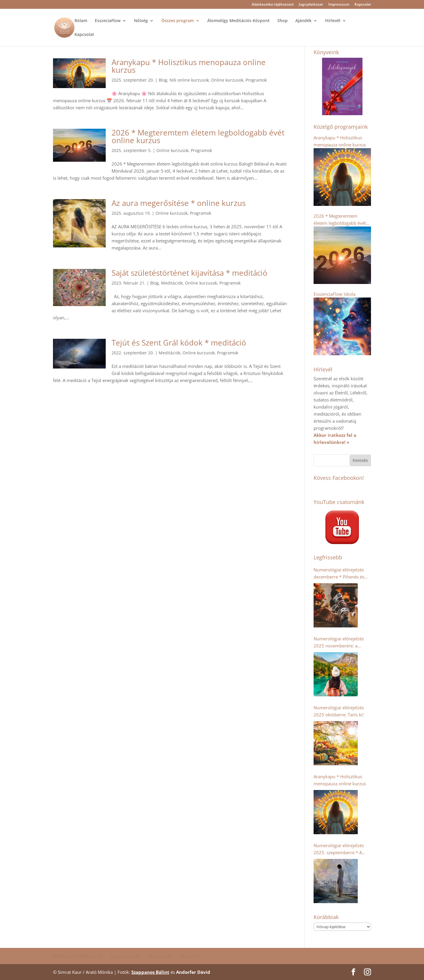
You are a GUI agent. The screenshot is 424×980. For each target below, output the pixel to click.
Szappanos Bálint (150, 972)
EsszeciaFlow (108, 21)
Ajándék (303, 21)
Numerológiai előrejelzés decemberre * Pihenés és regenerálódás (339, 574)
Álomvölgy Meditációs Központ (238, 21)
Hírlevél (333, 21)
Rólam (81, 21)
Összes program (178, 21)
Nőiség (141, 21)
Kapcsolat (363, 5)
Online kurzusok (227, 80)
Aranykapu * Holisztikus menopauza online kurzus (189, 66)
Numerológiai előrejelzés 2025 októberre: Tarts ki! (339, 711)
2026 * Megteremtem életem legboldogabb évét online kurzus (198, 136)
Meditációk (172, 283)
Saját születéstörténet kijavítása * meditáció (189, 273)
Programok (256, 80)
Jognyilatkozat (311, 5)
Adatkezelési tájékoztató (273, 5)
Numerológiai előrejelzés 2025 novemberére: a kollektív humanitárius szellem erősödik (339, 642)
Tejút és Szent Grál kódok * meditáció (179, 343)
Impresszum (339, 5)
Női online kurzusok (189, 80)
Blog (163, 80)
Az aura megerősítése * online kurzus (179, 203)
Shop (283, 21)
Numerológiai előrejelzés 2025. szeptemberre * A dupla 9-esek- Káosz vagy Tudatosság (339, 849)
